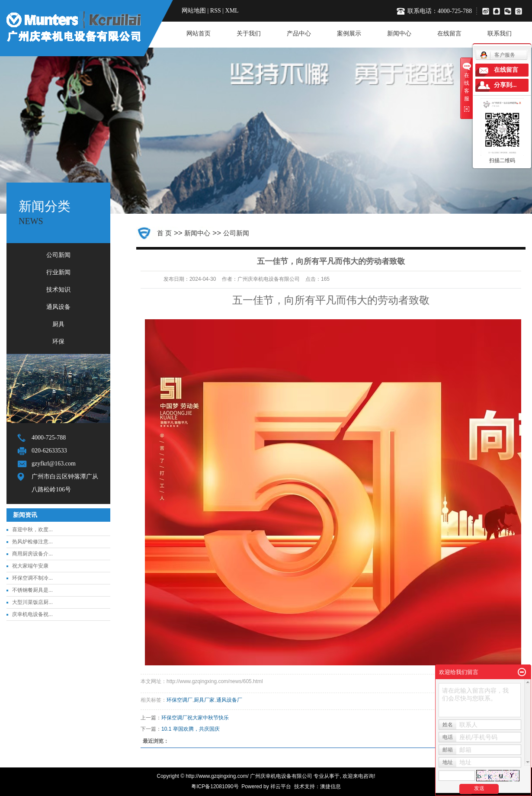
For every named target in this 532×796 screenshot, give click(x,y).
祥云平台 (281, 786)
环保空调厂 (179, 700)
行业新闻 (58, 272)
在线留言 (449, 34)
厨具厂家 (204, 700)
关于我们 (249, 34)
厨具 (58, 324)
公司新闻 (58, 255)
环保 (58, 342)
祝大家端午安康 (30, 566)
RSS (216, 11)
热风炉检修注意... (32, 542)
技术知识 (58, 290)
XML (232, 11)
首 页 (164, 233)
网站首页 (199, 34)
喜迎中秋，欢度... (32, 530)
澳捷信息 (330, 786)
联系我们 (500, 34)
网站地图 (194, 11)
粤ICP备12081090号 (215, 786)
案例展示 (349, 34)
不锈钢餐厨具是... (32, 590)
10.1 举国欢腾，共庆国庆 (191, 729)
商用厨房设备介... (32, 554)
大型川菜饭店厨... (32, 602)
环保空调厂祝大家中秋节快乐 (195, 718)
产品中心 (299, 34)
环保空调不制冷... (32, 578)
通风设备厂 (229, 700)
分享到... (505, 85)
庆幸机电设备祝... (32, 614)
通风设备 (58, 307)
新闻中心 (399, 34)
